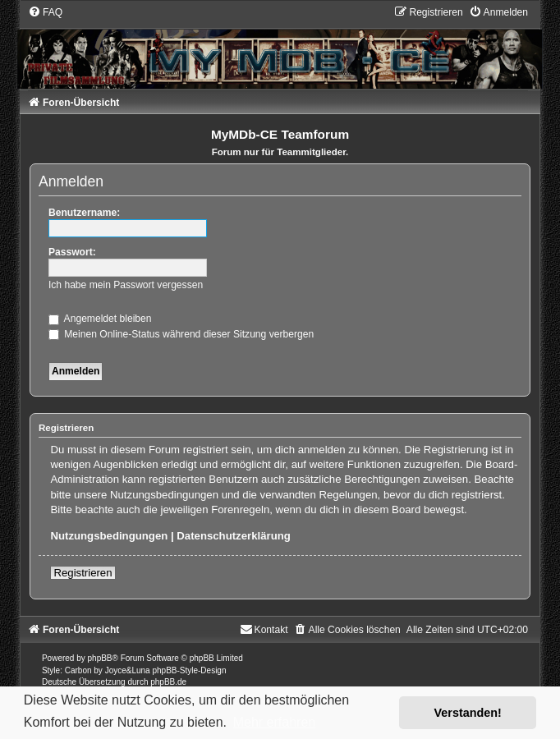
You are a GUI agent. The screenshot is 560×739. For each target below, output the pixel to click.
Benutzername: (84, 213)
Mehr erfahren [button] (275, 722)
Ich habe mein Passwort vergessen (126, 285)
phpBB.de (168, 682)
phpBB (100, 658)
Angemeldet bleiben (100, 319)
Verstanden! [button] (468, 713)
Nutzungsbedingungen (109, 536)
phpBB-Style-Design (189, 670)
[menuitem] (45, 12)
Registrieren (83, 573)
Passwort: (72, 252)
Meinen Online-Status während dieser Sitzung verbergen (181, 334)
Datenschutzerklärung (234, 536)
